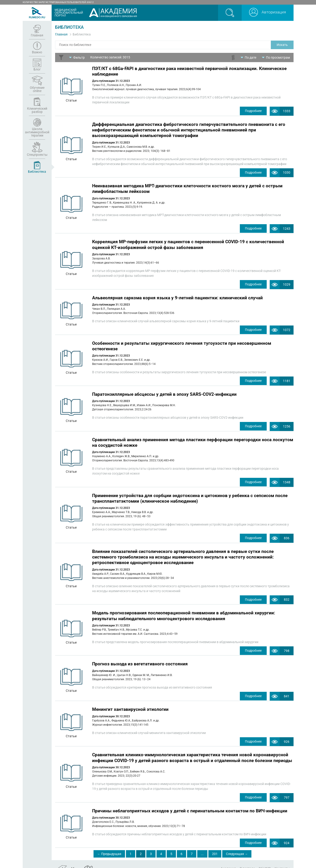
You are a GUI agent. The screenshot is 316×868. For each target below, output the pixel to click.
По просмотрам (278, 57)
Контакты (282, 859)
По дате (250, 57)
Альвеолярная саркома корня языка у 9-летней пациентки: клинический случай (177, 295)
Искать (282, 45)
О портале (247, 859)
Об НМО (265, 859)
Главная (61, 34)
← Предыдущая (109, 845)
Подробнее (252, 111)
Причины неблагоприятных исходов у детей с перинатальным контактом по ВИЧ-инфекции (190, 802)
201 (215, 845)
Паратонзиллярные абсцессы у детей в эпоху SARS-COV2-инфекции (164, 391)
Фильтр (79, 57)
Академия (228, 859)
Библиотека (82, 34)
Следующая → (237, 845)
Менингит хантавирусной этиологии (130, 702)
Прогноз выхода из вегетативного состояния (140, 657)
